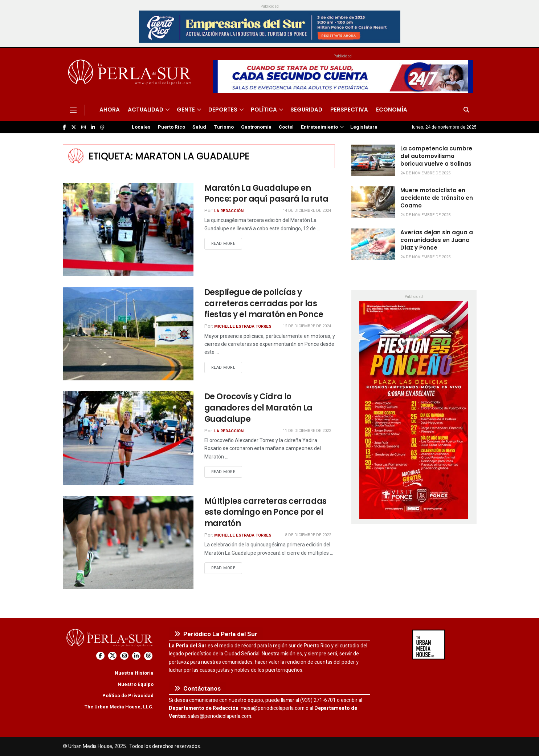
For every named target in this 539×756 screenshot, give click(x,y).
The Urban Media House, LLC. (119, 707)
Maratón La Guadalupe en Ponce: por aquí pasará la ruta (266, 194)
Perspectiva (349, 110)
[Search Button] (466, 110)
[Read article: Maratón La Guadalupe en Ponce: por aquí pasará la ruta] (128, 229)
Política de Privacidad (128, 696)
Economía (392, 110)
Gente (186, 110)
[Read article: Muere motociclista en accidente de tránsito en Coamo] (373, 202)
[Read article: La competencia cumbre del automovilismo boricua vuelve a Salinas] (373, 160)
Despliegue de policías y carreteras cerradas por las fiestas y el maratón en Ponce (264, 304)
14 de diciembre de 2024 (307, 211)
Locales (141, 127)
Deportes (223, 110)
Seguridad (306, 110)
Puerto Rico (171, 127)
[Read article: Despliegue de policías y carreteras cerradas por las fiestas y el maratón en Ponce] (128, 334)
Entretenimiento (319, 127)
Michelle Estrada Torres (243, 326)
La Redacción (229, 211)
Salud (199, 127)
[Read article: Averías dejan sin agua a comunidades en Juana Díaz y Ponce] (373, 244)
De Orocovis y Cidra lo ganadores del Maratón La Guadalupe (258, 408)
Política (264, 110)
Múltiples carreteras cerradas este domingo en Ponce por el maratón (266, 512)
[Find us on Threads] (102, 128)
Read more (227, 243)
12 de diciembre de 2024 (307, 326)
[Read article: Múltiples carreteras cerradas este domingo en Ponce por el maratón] (128, 543)
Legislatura (364, 127)
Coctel (286, 127)
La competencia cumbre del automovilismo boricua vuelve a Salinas (436, 156)
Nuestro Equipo (136, 684)
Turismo (224, 127)
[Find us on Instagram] (83, 127)
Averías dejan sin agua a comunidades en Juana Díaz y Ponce (437, 240)
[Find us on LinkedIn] (93, 127)
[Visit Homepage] (131, 73)
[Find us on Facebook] (64, 127)
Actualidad (146, 110)
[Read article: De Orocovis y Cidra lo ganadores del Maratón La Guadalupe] (128, 438)
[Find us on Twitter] (74, 127)
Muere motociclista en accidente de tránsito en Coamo (437, 198)
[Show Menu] (73, 110)
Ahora (110, 110)
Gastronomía (256, 127)
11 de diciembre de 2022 (307, 431)
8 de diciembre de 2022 (308, 535)
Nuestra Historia (134, 673)
